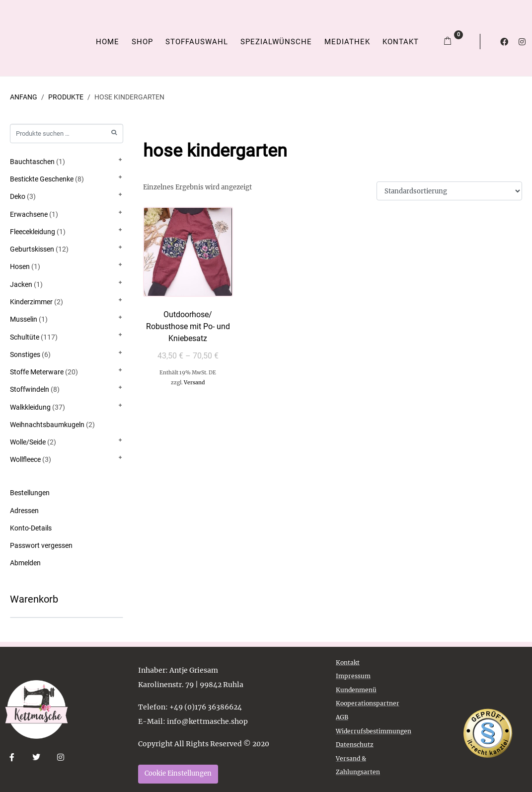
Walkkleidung (30, 407)
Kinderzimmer (31, 302)
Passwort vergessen (41, 545)
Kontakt (401, 42)
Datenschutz (355, 745)
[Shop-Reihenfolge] (449, 191)
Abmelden (25, 563)
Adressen (24, 511)
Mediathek (347, 42)
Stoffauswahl (197, 42)
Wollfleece (25, 459)
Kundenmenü (356, 690)
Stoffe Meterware (37, 372)
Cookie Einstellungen (178, 773)
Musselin (24, 319)
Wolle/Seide (28, 442)
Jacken (21, 284)
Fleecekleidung (33, 232)
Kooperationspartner (368, 703)
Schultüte (25, 337)
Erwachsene (29, 214)
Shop (142, 42)
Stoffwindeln (30, 389)
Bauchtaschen (32, 162)
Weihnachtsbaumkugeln (47, 425)
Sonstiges (25, 354)
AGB (342, 717)
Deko (18, 196)
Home (108, 42)
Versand (194, 383)
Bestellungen (30, 493)
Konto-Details (31, 528)
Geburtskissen (32, 249)
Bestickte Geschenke (42, 179)
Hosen (20, 266)
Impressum (353, 676)
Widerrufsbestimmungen (374, 731)
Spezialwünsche (276, 42)
